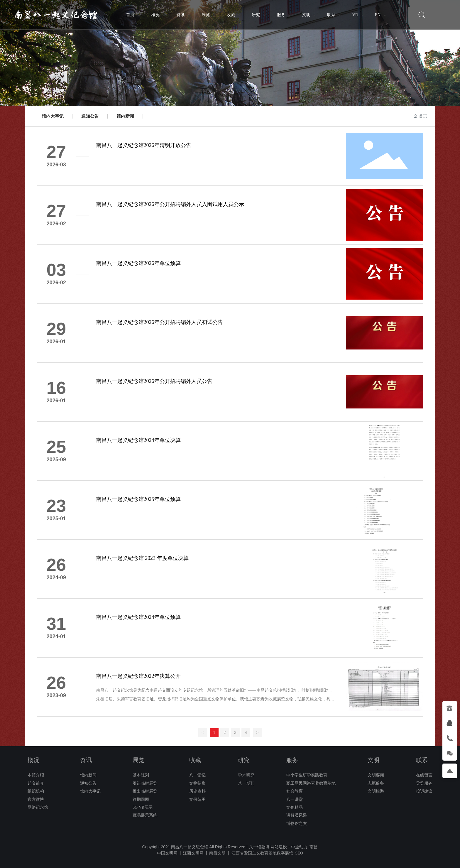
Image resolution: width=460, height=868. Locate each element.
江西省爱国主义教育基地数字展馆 (262, 853)
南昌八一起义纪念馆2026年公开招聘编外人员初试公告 (160, 322)
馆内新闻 (125, 116)
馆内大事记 (53, 116)
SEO (299, 853)
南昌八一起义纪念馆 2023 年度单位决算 (142, 558)
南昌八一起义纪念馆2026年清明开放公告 (144, 145)
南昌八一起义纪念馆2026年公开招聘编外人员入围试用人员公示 (170, 204)
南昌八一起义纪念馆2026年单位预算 (138, 263)
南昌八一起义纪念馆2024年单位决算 (138, 440)
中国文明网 (167, 853)
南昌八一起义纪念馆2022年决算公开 (138, 676)
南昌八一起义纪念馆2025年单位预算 (138, 499)
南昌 (314, 847)
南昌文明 (217, 853)
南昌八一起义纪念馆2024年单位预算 (138, 617)
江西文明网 (193, 853)
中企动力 (299, 847)
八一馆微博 (259, 847)
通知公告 (90, 116)
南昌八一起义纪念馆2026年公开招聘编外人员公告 (154, 381)
